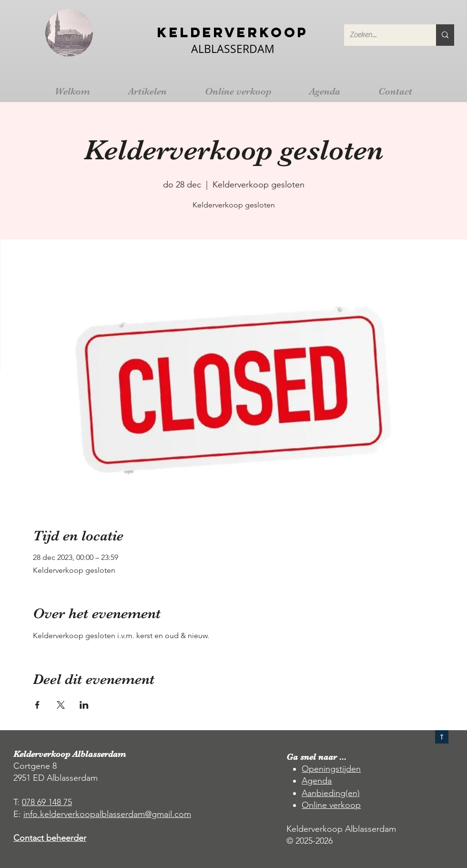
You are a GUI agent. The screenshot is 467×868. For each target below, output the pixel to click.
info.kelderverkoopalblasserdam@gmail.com (107, 814)
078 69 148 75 (47, 802)
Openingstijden (331, 769)
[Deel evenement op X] (61, 705)
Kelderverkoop (233, 32)
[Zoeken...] (383, 35)
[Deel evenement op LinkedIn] (84, 705)
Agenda (317, 781)
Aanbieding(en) (331, 793)
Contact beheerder (50, 838)
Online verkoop (331, 805)
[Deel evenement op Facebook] (37, 705)
